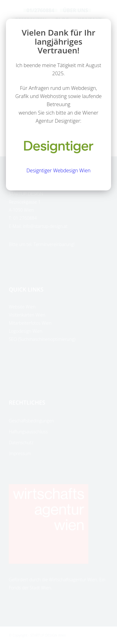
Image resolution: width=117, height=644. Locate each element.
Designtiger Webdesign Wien (58, 170)
